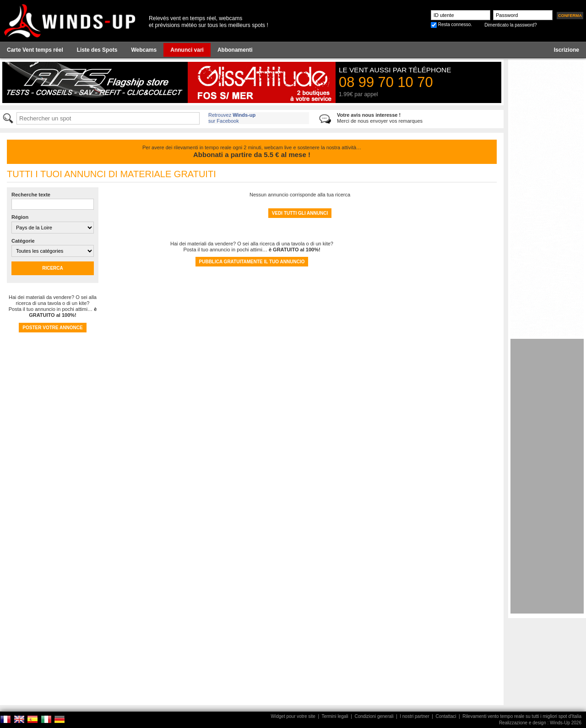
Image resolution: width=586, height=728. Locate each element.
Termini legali (335, 716)
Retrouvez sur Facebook (232, 118)
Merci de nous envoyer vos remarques (380, 118)
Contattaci (446, 716)
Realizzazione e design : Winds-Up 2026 (540, 723)
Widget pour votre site (293, 716)
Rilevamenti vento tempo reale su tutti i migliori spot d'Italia (522, 716)
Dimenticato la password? (511, 25)
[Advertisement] (547, 476)
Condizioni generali (374, 716)
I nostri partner (414, 716)
